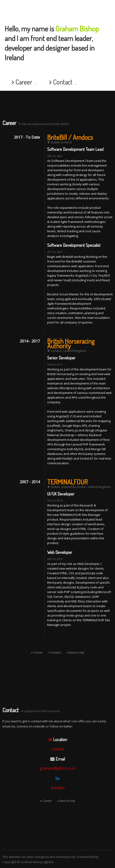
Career (22, 82)
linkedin (58, 788)
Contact (61, 82)
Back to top (75, 653)
